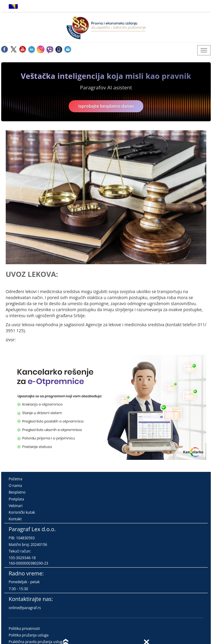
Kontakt (15, 519)
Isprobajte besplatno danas (106, 106)
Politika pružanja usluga (29, 635)
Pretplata (16, 499)
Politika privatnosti (24, 629)
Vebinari (16, 506)
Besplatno (17, 492)
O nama (15, 486)
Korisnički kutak (22, 512)
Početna (16, 479)
